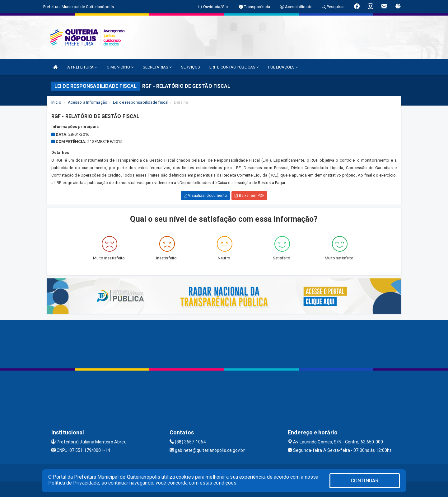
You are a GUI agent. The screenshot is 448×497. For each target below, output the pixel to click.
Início (56, 102)
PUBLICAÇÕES (283, 67)
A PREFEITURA (82, 67)
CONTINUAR (365, 481)
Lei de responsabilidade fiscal (141, 102)
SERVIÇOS (191, 67)
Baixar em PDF (249, 196)
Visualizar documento (205, 196)
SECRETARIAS (157, 67)
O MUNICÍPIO (120, 67)
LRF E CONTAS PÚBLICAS (234, 67)
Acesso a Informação (88, 102)
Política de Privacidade (74, 483)
